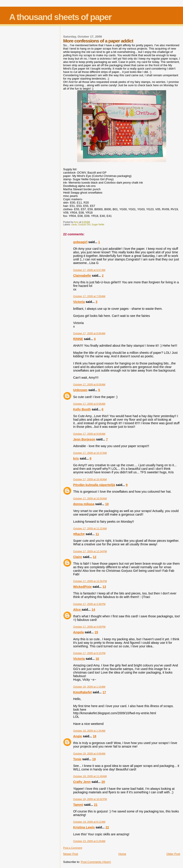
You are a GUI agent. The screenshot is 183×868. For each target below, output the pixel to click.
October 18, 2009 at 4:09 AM (89, 754)
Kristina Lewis (84, 827)
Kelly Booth (82, 409)
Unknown (80, 390)
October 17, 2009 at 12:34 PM (90, 551)
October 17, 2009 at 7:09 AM (89, 296)
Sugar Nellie (98, 225)
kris (76, 458)
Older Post (173, 854)
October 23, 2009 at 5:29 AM (89, 841)
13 (104, 587)
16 (97, 659)
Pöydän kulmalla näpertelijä (94, 485)
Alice (77, 610)
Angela (78, 632)
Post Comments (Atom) (96, 862)
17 (104, 692)
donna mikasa (84, 504)
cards (74, 225)
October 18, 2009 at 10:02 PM (90, 799)
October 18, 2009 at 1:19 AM (89, 687)
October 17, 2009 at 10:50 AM (90, 498)
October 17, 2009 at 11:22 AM (90, 528)
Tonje (77, 759)
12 (95, 557)
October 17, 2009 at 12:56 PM (90, 581)
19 (94, 759)
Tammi (78, 805)
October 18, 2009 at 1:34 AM (89, 731)
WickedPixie (82, 587)
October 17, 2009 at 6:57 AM (89, 270)
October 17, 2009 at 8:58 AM (89, 404)
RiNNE (78, 339)
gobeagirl (80, 242)
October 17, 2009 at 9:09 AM (89, 434)
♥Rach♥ (79, 534)
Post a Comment (73, 848)
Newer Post (71, 854)
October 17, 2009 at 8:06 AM (89, 333)
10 (107, 504)
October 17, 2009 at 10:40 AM (90, 479)
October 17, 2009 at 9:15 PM (89, 653)
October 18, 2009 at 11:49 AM (90, 776)
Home (122, 854)
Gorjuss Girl (84, 225)
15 (96, 632)
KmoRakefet (82, 692)
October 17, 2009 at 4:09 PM (89, 627)
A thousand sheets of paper (60, 17)
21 (96, 805)
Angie (78, 736)
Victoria (79, 302)
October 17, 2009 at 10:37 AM (90, 453)
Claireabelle (82, 276)
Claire (78, 557)
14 (93, 610)
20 (103, 782)
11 (97, 534)
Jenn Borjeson (84, 439)
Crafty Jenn (82, 782)
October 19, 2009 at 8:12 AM (89, 822)
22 (107, 827)
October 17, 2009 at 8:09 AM (89, 384)
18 (95, 736)
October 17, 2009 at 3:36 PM (89, 604)
